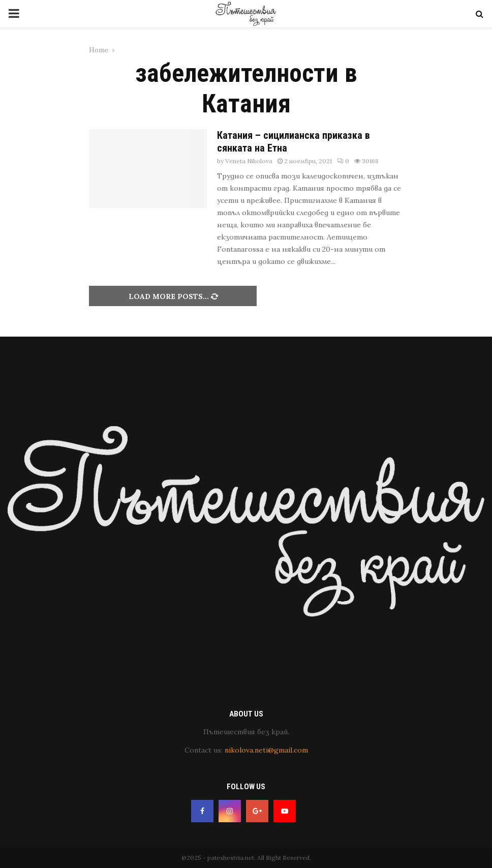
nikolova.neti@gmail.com (266, 750)
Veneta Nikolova (249, 161)
